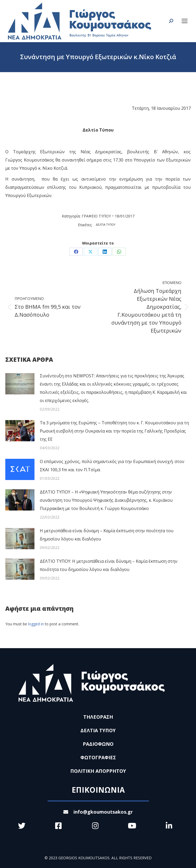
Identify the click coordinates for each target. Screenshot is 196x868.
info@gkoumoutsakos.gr (98, 812)
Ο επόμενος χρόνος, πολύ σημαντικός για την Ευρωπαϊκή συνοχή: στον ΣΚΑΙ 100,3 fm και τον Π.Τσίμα (112, 466)
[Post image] (20, 384)
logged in (36, 624)
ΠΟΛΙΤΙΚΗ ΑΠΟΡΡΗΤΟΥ (98, 771)
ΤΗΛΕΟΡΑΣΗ (98, 717)
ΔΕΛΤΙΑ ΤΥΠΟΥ (106, 225)
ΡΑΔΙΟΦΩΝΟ (98, 744)
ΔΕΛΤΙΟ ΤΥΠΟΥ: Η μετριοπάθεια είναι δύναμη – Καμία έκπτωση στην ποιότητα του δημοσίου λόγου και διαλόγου (109, 565)
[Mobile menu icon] (185, 21)
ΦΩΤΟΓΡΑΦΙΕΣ (98, 757)
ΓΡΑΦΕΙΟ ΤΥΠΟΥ (96, 216)
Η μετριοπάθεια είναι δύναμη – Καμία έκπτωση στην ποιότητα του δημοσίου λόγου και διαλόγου (107, 535)
